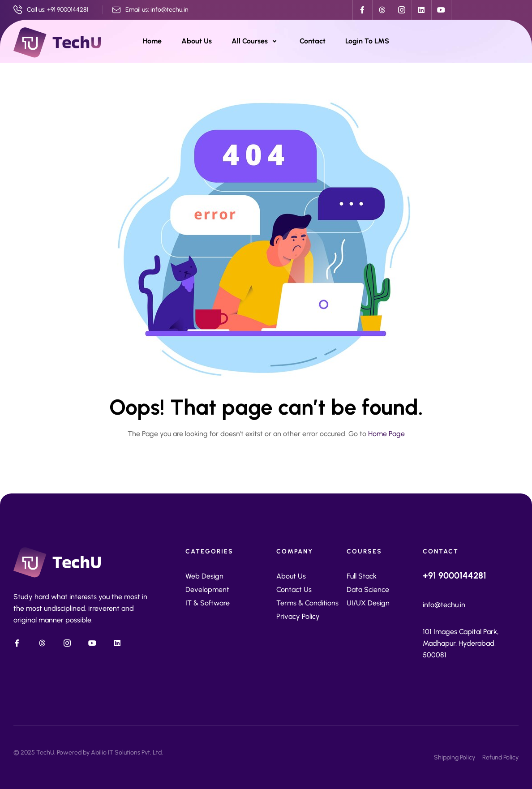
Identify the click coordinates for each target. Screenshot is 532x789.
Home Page (386, 434)
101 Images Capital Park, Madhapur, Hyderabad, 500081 (461, 643)
